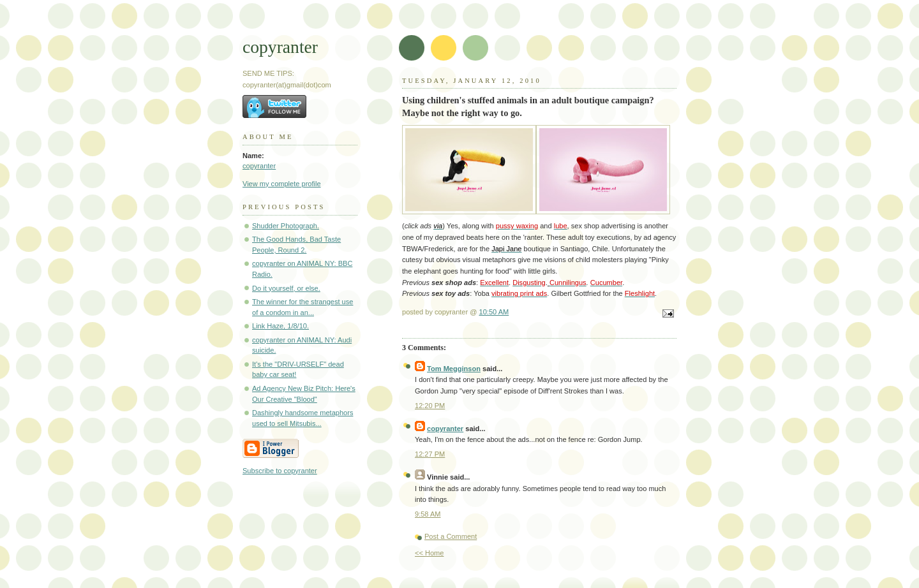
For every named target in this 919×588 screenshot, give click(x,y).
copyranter (280, 47)
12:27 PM (430, 454)
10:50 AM (494, 312)
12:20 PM (430, 406)
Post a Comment (451, 536)
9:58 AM (428, 514)
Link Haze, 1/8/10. (280, 326)
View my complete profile (282, 184)
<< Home (429, 553)
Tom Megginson (454, 369)
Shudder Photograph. (286, 226)
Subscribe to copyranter (280, 471)
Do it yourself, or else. (286, 288)
